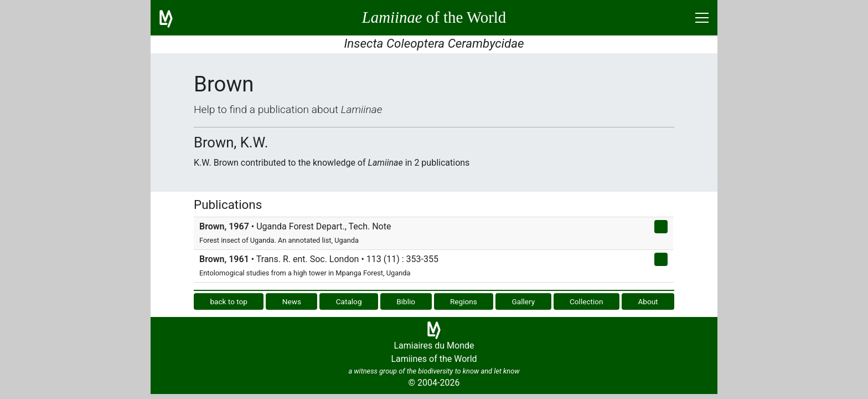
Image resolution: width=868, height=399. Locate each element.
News (292, 301)
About (648, 301)
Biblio (406, 301)
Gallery (524, 301)
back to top (229, 301)
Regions (464, 301)
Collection (587, 301)
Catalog (349, 301)
